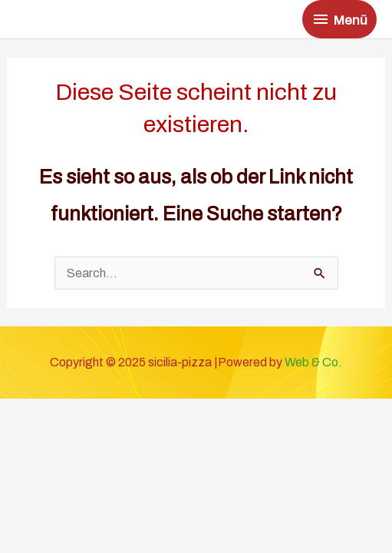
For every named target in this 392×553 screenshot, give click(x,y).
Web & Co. (313, 362)
